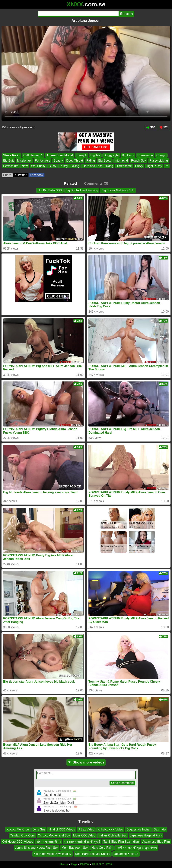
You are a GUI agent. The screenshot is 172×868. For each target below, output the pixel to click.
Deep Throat (75, 161)
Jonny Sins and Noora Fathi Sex (37, 848)
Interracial (121, 161)
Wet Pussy (38, 166)
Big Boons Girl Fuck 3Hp (118, 190)
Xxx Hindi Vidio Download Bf (53, 854)
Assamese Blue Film (156, 842)
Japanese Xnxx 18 (126, 854)
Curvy (139, 166)
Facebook (37, 175)
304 (151, 127)
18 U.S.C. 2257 (102, 864)
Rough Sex (139, 161)
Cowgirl (161, 155)
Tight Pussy (154, 166)
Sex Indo (160, 829)
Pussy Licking (159, 161)
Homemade (145, 155)
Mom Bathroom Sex (75, 848)
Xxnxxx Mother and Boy (54, 836)
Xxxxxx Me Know (18, 829)
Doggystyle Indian (138, 829)
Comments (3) (96, 183)
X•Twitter (21, 175)
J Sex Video (86, 829)
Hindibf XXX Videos (62, 829)
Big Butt (8, 161)
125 (164, 127)
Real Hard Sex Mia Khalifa (93, 854)
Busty (53, 166)
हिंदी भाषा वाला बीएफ (49, 842)
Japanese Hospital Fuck (146, 836)
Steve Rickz (12, 155)
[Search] (78, 14)
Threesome (124, 166)
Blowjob (82, 155)
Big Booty (105, 161)
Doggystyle (111, 155)
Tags (74, 864)
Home (64, 864)
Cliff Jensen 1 (33, 155)
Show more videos (86, 762)
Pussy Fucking (69, 166)
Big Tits (95, 155)
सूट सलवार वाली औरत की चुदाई (82, 842)
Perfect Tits (11, 166)
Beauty (58, 161)
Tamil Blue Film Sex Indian (121, 842)
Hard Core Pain (102, 848)
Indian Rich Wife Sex (113, 836)
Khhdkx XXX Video (110, 829)
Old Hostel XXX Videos (18, 842)
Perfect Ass (43, 161)
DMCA (84, 864)
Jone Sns (39, 829)
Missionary (24, 161)
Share (7, 175)
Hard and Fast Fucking (98, 166)
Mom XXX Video (84, 836)
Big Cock (128, 155)
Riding (91, 161)
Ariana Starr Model (60, 155)
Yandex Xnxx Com (22, 836)
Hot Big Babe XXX (50, 190)
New (25, 166)
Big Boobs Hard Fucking (82, 190)
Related (70, 183)
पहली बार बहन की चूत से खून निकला (136, 848)
